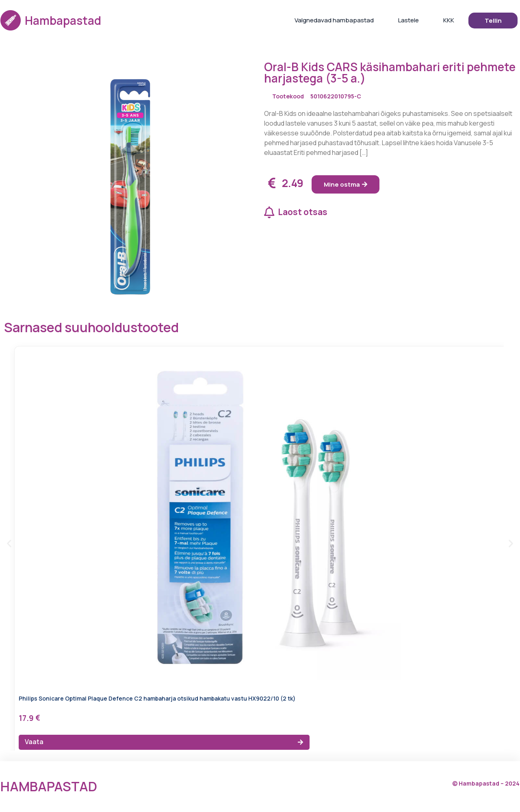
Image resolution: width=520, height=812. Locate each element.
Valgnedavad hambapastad (334, 20)
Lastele (408, 20)
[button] (9, 543)
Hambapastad (63, 20)
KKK (449, 20)
